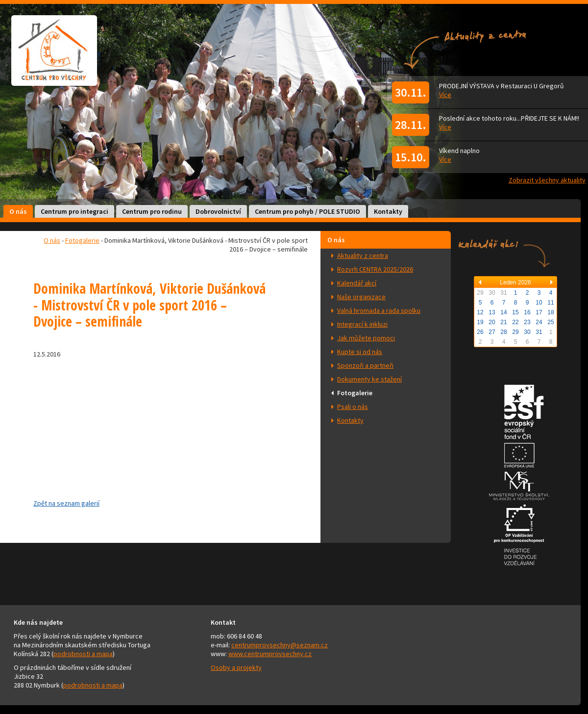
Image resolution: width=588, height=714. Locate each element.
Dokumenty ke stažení (369, 379)
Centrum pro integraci (74, 211)
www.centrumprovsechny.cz (270, 654)
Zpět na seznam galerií (66, 503)
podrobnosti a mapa (83, 654)
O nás (18, 211)
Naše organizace (361, 297)
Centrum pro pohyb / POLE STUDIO (307, 211)
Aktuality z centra (363, 255)
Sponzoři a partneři (365, 365)
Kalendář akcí (357, 283)
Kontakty (388, 211)
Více (445, 95)
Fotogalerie (355, 393)
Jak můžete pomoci (366, 338)
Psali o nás (353, 407)
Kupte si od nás (360, 352)
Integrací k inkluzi (362, 324)
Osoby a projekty (236, 667)
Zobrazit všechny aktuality (547, 180)
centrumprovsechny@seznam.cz (280, 645)
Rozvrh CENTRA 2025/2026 (375, 269)
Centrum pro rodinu (152, 211)
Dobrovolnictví (218, 211)
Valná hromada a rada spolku (379, 310)
